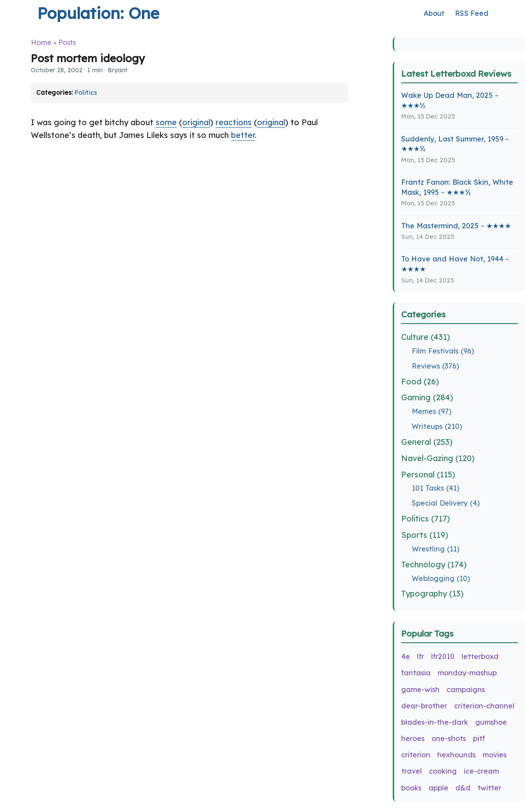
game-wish (420, 689)
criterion (416, 755)
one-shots (449, 738)
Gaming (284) (427, 397)
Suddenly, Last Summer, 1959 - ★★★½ (455, 144)
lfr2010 (443, 656)
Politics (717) (426, 519)
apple (438, 788)
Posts (67, 42)
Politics (86, 93)
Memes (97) (432, 411)
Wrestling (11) (436, 549)
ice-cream (481, 771)
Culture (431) (426, 337)
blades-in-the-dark (435, 722)
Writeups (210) (437, 426)
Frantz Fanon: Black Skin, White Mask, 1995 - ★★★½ (457, 187)
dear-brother (424, 706)
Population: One (98, 13)
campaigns (466, 689)
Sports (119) (425, 535)
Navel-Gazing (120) (438, 458)
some (166, 122)
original (196, 122)
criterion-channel (484, 706)
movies (495, 755)
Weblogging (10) (441, 578)
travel (411, 771)
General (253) (427, 442)
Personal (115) (428, 475)
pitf (479, 738)
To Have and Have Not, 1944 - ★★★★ (455, 264)
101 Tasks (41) (436, 488)
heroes (413, 738)
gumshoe (491, 722)
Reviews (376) (435, 366)
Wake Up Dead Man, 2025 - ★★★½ (450, 100)
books (411, 788)
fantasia (416, 673)
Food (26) (420, 382)
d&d (463, 788)
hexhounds (456, 755)
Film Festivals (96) (443, 351)
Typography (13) (432, 594)
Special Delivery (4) (446, 503)
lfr (421, 656)
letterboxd (480, 656)
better (243, 135)
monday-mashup (467, 673)
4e (406, 656)
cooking (443, 771)
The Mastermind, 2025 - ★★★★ (456, 226)
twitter (489, 788)
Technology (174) (434, 564)
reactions (234, 122)
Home (41, 42)
